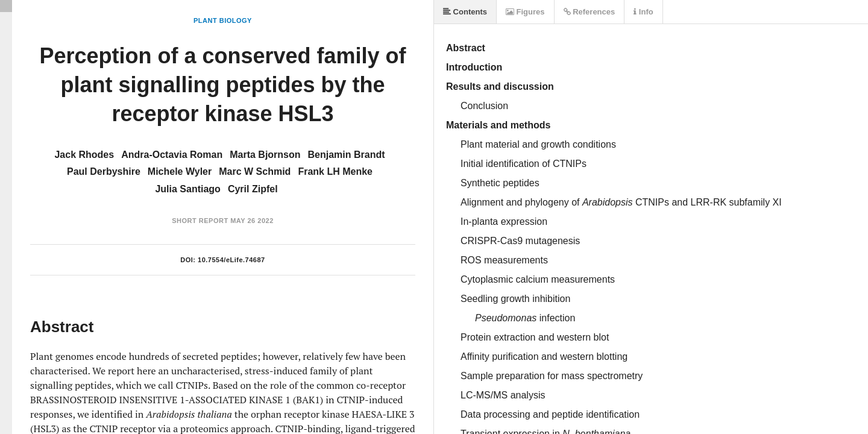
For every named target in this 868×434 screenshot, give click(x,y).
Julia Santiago (187, 189)
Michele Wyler (180, 171)
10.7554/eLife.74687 (231, 260)
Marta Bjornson (265, 155)
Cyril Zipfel (253, 189)
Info (643, 12)
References (590, 12)
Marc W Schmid (255, 171)
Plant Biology (223, 20)
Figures (525, 12)
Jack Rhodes (84, 155)
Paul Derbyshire (104, 171)
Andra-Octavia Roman (172, 155)
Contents (465, 12)
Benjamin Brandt (347, 155)
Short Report (200, 221)
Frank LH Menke (335, 171)
